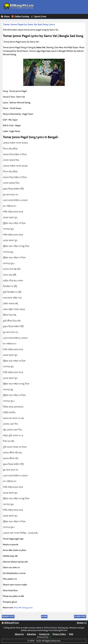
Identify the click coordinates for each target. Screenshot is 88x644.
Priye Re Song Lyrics (24, 608)
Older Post (80, 616)
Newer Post (8, 616)
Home (44, 616)
